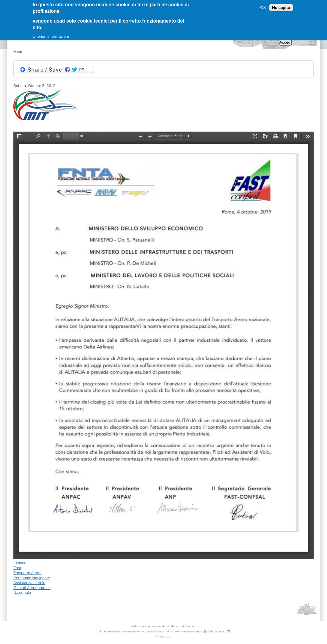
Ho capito (281, 8)
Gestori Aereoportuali (32, 588)
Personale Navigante (32, 578)
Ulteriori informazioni (51, 36)
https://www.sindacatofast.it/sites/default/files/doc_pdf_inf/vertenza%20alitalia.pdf (164, 345)
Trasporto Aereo (27, 573)
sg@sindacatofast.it (213, 631)
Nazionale (22, 592)
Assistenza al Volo (29, 583)
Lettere (19, 563)
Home (18, 52)
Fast (17, 568)
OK (263, 8)
